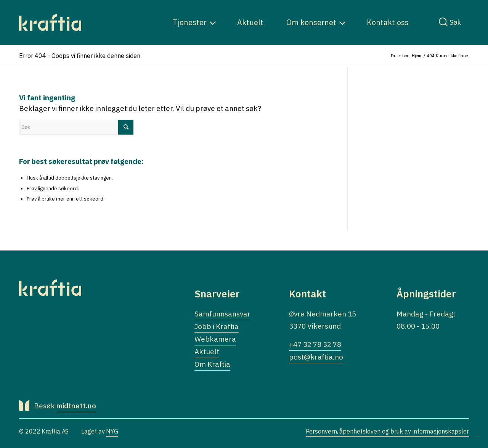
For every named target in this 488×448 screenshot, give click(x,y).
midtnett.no (76, 406)
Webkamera (215, 339)
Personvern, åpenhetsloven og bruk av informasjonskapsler (387, 431)
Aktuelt (207, 352)
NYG (112, 431)
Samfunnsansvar (222, 314)
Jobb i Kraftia (217, 326)
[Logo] (50, 22)
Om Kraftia (212, 364)
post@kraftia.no (316, 357)
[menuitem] (190, 22)
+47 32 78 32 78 (315, 344)
